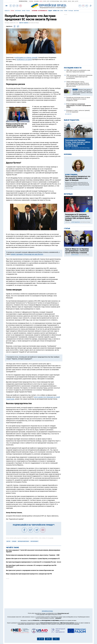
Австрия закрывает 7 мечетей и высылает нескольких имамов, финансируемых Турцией (33, 551)
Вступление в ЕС (43, 11)
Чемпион (65, 1)
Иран (62, 11)
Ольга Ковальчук (75, 148)
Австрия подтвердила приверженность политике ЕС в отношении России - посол (34, 562)
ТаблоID (69, 1)
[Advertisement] (34, 590)
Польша (71, 11)
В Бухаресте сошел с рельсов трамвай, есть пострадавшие (78, 111)
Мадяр (50, 11)
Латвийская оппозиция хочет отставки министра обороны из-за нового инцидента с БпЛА (78, 99)
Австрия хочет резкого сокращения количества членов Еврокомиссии (30, 570)
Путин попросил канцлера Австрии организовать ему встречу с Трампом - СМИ (33, 555)
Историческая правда (55, 1)
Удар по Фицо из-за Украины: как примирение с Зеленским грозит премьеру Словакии (77, 251)
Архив (24, 11)
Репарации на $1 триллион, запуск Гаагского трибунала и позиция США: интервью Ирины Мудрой (78, 217)
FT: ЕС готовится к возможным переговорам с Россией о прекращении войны (79, 105)
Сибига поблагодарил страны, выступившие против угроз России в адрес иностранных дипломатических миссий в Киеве (78, 84)
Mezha (73, 1)
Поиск (28, 11)
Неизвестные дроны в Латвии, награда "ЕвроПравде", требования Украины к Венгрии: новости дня (82, 92)
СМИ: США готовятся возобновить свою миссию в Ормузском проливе (78, 71)
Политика (31, 1)
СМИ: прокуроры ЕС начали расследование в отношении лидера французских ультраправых (79, 77)
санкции (14, 541)
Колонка (68, 154)
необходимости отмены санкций (26, 58)
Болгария (35, 11)
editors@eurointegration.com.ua (53, 615)
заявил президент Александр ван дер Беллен (27, 254)
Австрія (8, 541)
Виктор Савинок (24, 23)
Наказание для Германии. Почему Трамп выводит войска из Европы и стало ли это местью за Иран (78, 143)
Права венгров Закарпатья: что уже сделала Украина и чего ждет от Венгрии (78, 178)
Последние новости (73, 68)
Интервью (18, 11)
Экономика (36, 1)
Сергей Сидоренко (76, 222)
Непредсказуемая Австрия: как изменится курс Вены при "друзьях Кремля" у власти (16, 125)
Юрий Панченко (75, 255)
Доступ (77, 1)
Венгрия (76, 11)
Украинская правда (23, 1)
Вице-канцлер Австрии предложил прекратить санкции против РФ (29, 574)
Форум (45, 1)
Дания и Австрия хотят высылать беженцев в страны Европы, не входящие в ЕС (33, 559)
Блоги (48, 1)
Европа (41, 1)
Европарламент (34, 541)
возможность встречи (24, 59)
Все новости (68, 114)
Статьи (12, 11)
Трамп (66, 11)
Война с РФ (56, 11)
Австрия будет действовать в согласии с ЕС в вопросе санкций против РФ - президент (32, 566)
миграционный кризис (23, 541)
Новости (7, 11)
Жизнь (61, 1)
